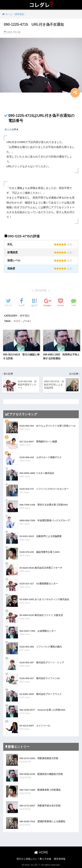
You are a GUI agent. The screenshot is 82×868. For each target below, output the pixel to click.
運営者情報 (60, 859)
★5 (29, 321)
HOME (41, 852)
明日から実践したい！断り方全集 (34, 859)
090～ (19, 321)
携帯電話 (25, 316)
